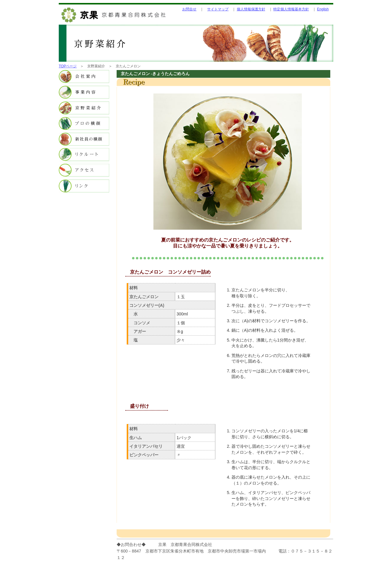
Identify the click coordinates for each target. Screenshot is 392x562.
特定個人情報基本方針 (291, 9)
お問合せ (189, 9)
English (323, 9)
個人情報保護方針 (251, 9)
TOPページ (68, 66)
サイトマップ (218, 9)
